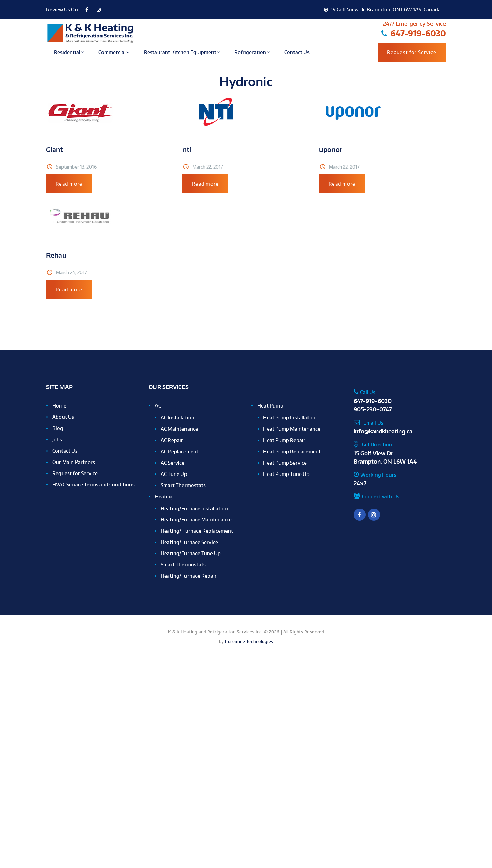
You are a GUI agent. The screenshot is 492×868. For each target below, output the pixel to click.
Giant (54, 150)
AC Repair (172, 440)
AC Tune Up (174, 474)
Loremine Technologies (249, 642)
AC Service (173, 463)
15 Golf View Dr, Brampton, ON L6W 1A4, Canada (382, 9)
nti (187, 150)
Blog (58, 428)
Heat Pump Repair (284, 440)
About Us (63, 417)
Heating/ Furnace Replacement (197, 531)
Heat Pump (270, 406)
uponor (331, 150)
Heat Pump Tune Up (286, 474)
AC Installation (177, 418)
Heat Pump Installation (290, 418)
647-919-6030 (373, 401)
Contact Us (65, 451)
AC (158, 406)
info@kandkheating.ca (383, 431)
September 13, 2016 (76, 167)
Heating (164, 497)
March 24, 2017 (72, 272)
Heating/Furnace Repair (189, 576)
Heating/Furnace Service (189, 542)
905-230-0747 (373, 409)
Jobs (57, 439)
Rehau (56, 255)
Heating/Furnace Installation (194, 509)
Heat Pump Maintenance (292, 429)
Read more (69, 184)
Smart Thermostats (183, 485)
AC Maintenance (179, 429)
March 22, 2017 (208, 167)
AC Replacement (180, 451)
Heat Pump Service (285, 463)
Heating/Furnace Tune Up (191, 553)
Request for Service (412, 52)
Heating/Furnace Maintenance (196, 519)
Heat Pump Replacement (292, 451)
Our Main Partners (74, 462)
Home (59, 406)
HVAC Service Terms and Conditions (93, 485)
